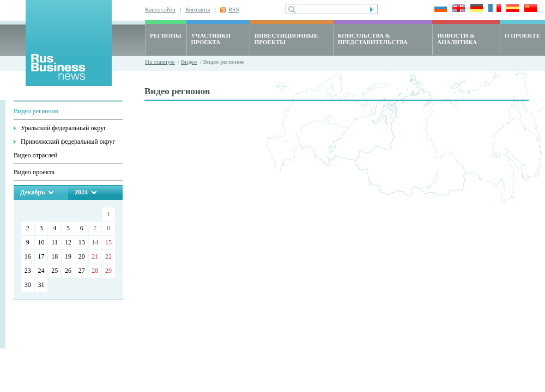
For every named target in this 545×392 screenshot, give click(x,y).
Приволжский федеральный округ (68, 142)
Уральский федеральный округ (63, 128)
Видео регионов (36, 111)
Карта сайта (160, 9)
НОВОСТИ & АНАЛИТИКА (457, 39)
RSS (234, 9)
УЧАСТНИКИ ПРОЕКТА (211, 39)
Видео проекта (34, 172)
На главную (160, 62)
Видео (189, 62)
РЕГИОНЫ (166, 35)
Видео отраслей (35, 155)
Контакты (198, 9)
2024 (81, 192)
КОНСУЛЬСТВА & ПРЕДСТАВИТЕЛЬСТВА (373, 39)
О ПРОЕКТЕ (522, 35)
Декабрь (32, 192)
